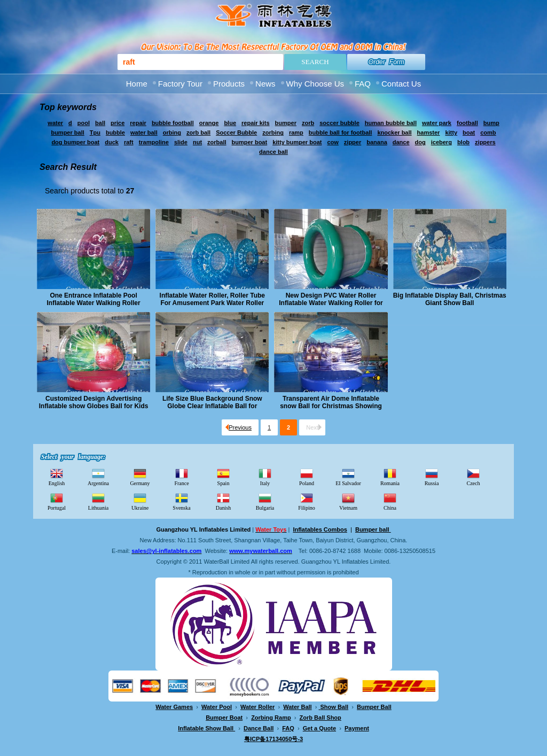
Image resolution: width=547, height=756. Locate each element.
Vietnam (348, 501)
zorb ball (198, 133)
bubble (115, 133)
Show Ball (335, 707)
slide (181, 142)
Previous (239, 427)
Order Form (386, 62)
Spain (223, 477)
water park (437, 123)
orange (209, 123)
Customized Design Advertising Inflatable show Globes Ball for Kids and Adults (94, 402)
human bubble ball (391, 123)
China (390, 501)
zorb (308, 123)
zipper (353, 142)
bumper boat (250, 142)
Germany (140, 477)
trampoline (154, 142)
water (55, 123)
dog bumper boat (75, 142)
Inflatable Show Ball (206, 728)
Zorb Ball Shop (321, 718)
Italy (265, 477)
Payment (357, 728)
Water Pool (217, 707)
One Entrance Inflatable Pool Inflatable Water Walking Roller (94, 299)
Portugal (57, 501)
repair (138, 123)
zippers (485, 142)
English (57, 477)
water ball (144, 133)
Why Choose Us (315, 84)
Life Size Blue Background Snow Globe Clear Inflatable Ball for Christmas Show (212, 402)
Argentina (98, 477)
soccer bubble (339, 123)
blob (463, 142)
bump (491, 123)
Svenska (181, 501)
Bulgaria (265, 501)
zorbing (273, 133)
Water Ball (297, 707)
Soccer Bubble (236, 133)
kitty (451, 133)
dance (401, 142)
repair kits (256, 123)
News (265, 84)
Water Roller (257, 707)
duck (112, 142)
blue (230, 123)
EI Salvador (348, 477)
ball (100, 123)
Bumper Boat (224, 718)
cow (333, 142)
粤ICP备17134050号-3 (273, 739)
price (118, 123)
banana (377, 142)
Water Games (174, 707)
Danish (223, 501)
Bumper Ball (374, 707)
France (181, 477)
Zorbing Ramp (271, 718)
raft (129, 142)
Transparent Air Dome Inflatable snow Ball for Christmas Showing (331, 402)
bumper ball (67, 133)
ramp (296, 133)
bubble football (173, 123)
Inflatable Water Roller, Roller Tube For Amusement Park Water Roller (212, 299)
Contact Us (401, 84)
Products (229, 84)
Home (137, 84)
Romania (390, 477)
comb (488, 133)
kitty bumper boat (297, 142)
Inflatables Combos (320, 529)
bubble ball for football (341, 133)
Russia (432, 477)
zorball (217, 142)
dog (420, 142)
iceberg (441, 142)
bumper (286, 123)
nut (197, 142)
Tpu (95, 133)
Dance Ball (259, 728)
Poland (307, 477)
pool (84, 123)
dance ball (273, 152)
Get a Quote (319, 728)
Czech (474, 477)
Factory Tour (180, 84)
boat (469, 133)
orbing (172, 133)
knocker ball (394, 133)
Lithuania (98, 501)
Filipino (307, 501)
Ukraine (140, 501)
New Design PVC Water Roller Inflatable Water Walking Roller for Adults (331, 299)
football (467, 123)
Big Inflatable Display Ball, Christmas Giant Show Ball (450, 299)
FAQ (363, 84)
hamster (429, 133)
